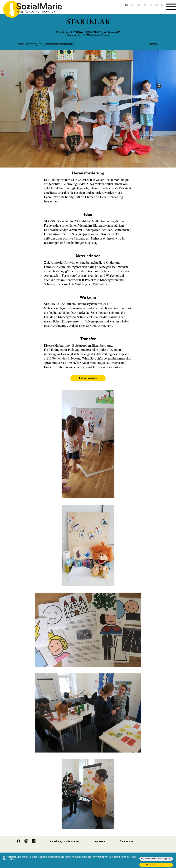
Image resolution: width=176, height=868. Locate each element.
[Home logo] (31, 8)
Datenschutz (127, 838)
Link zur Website (88, 378)
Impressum (100, 838)
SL (161, 5)
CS (137, 5)
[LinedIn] (32, 839)
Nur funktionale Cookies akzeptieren (156, 859)
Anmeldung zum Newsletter (65, 838)
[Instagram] (24, 839)
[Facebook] (17, 839)
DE (126, 5)
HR (143, 5)
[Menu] (171, 7)
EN (131, 5)
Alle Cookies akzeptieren (156, 865)
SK (156, 5)
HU (150, 5)
